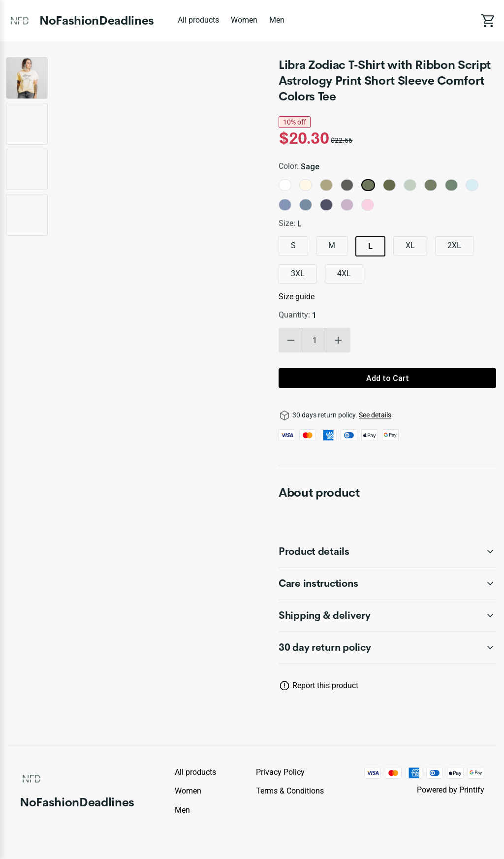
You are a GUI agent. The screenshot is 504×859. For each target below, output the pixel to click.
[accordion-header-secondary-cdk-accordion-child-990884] (387, 552)
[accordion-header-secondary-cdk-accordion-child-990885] (387, 584)
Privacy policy (280, 772)
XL (410, 245)
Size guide (297, 297)
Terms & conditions (290, 791)
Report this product (325, 685)
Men (277, 20)
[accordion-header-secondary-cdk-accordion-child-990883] (387, 648)
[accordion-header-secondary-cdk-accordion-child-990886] (387, 616)
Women (244, 20)
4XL (344, 273)
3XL (298, 273)
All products (198, 20)
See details (375, 415)
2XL (454, 245)
